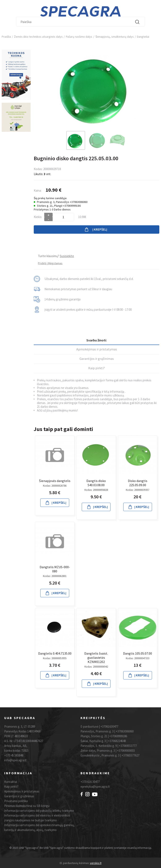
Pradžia (6, 37)
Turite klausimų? (56, 256)
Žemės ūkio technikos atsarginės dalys (38, 37)
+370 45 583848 (14, 755)
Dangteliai (143, 37)
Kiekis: (38, 217)
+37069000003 (126, 751)
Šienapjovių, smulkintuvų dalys (115, 37)
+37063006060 (125, 731)
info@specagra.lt (15, 760)
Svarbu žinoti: (97, 340)
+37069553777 (128, 746)
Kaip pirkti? (97, 368)
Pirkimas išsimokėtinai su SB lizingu (27, 806)
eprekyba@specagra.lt (95, 787)
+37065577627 (130, 755)
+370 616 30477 (90, 782)
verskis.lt (96, 863)
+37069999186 (118, 736)
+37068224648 (117, 741)
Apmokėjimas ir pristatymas (97, 349)
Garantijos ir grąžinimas (97, 359)
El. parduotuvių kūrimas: (75, 863)
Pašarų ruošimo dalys (79, 37)
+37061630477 (109, 726)
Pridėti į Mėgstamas (50, 263)
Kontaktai (11, 782)
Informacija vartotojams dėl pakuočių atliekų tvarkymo (39, 811)
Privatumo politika (16, 801)
